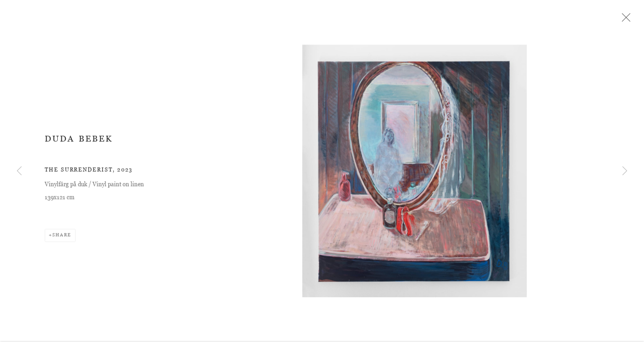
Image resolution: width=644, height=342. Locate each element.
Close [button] (625, 20)
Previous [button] (19, 171)
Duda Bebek (79, 141)
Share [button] (62, 237)
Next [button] (625, 171)
